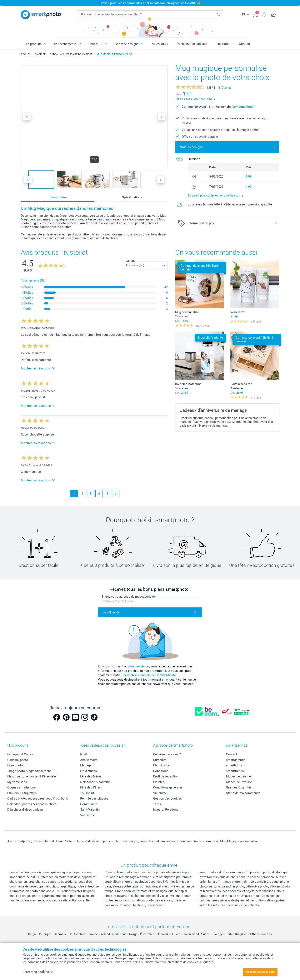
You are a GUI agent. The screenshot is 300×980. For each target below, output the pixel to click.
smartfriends (235, 771)
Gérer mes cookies (38, 972)
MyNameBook (17, 782)
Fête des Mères (91, 776)
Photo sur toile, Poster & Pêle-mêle (32, 776)
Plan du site (161, 765)
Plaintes (159, 782)
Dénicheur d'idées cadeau (25, 810)
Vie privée (160, 793)
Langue (130, 261)
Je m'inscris (111, 612)
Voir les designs (191, 147)
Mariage (86, 765)
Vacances (87, 815)
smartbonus (234, 765)
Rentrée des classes (94, 799)
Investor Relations (166, 810)
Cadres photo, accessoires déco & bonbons (38, 799)
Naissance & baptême (95, 782)
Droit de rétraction (166, 776)
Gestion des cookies (167, 799)
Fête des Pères (91, 787)
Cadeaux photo (18, 760)
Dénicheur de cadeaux (192, 44)
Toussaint (87, 793)
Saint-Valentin (90, 810)
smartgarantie (236, 760)
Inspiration (223, 44)
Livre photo (15, 765)
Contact (244, 44)
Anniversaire (89, 760)
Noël (84, 754)
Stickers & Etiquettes (22, 793)
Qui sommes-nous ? (167, 754)
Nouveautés (160, 44)
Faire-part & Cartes (20, 754)
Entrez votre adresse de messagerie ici (129, 597)
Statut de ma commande (243, 793)
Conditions (161, 771)
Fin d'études (89, 771)
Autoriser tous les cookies (260, 972)
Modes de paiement (240, 776)
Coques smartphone (21, 787)
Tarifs (157, 804)
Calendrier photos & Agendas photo (32, 804)
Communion (89, 804)
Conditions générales (168, 787)
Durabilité (160, 760)
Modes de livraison (239, 782)
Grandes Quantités (239, 787)
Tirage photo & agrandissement (29, 771)
